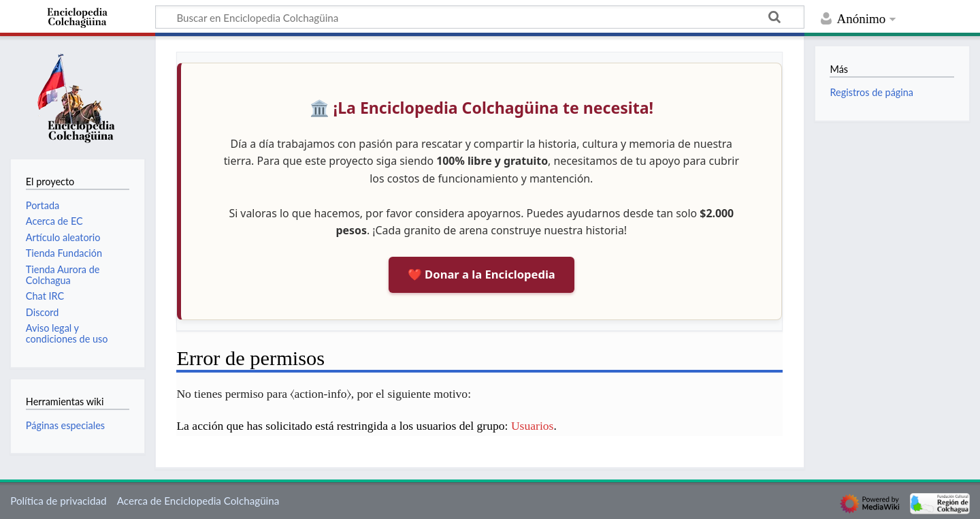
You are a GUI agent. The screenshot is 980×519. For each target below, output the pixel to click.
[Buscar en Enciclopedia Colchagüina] (480, 17)
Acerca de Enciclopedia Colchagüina (198, 501)
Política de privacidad (58, 501)
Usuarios (533, 426)
